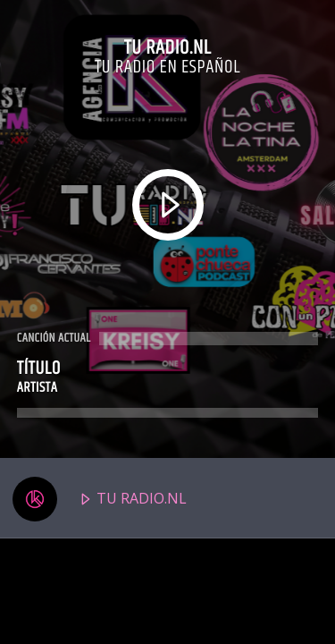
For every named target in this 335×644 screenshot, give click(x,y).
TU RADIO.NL (100, 499)
